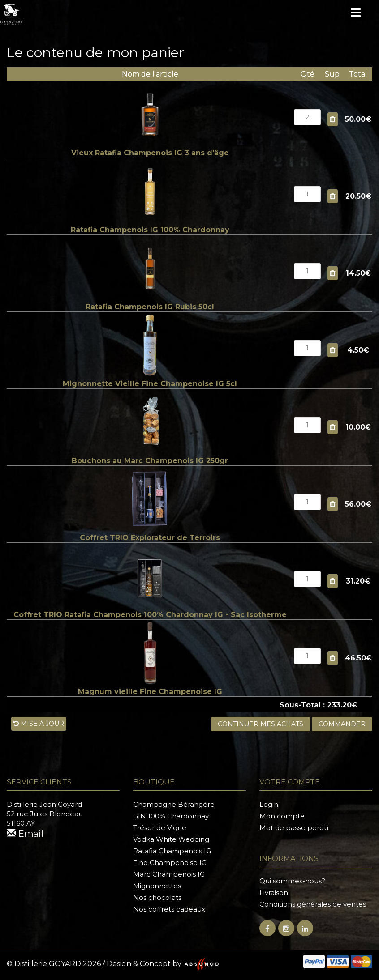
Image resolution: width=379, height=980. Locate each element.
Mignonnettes (157, 886)
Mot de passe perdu (294, 828)
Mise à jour (39, 724)
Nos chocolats (157, 897)
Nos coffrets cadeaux (169, 909)
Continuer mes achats (261, 724)
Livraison (274, 893)
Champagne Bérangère (174, 804)
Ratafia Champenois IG (172, 851)
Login (269, 804)
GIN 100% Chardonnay (171, 816)
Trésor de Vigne (160, 828)
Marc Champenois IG (169, 874)
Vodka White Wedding (171, 839)
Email (25, 834)
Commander (342, 724)
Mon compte (282, 816)
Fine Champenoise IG (170, 863)
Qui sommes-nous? (292, 881)
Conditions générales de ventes (313, 904)
